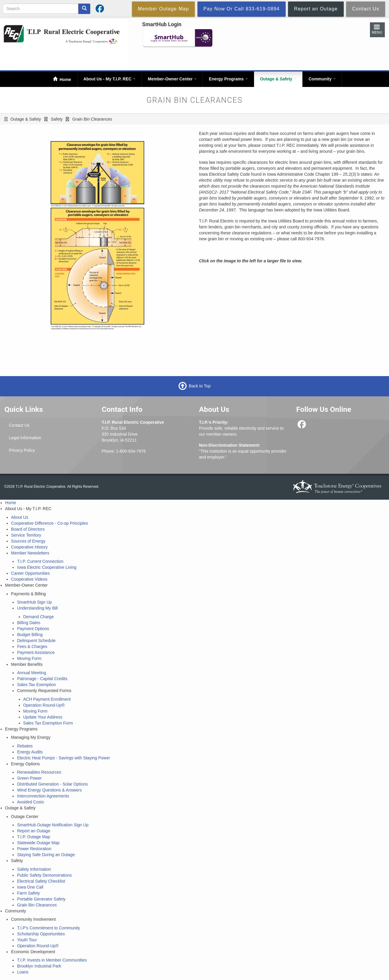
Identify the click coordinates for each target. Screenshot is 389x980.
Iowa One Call (30, 887)
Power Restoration (34, 849)
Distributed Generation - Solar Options (52, 784)
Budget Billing (30, 635)
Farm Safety (28, 893)
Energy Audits (30, 752)
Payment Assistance (36, 652)
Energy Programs (228, 79)
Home (65, 80)
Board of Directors (28, 529)
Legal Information (25, 438)
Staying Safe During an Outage (46, 855)
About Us (20, 517)
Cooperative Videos (29, 579)
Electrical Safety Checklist (41, 881)
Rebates (25, 746)
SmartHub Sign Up (34, 602)
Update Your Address (43, 717)
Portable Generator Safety (41, 899)
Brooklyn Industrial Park (39, 966)
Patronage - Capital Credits (42, 679)
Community (322, 79)
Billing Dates (29, 623)
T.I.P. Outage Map (34, 837)
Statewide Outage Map (38, 843)
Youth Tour (27, 940)
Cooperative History (29, 547)
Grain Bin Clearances (37, 905)
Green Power (29, 778)
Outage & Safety (278, 79)
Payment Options (33, 629)
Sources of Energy (28, 541)
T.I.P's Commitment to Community (48, 928)
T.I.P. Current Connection (40, 561)
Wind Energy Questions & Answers (49, 790)
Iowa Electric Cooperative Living (47, 567)
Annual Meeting (31, 673)
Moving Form (29, 658)
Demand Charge (39, 617)
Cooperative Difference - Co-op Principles (49, 523)
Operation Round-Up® (44, 705)
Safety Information (34, 869)
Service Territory (26, 535)
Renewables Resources (39, 772)
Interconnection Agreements (43, 796)
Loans (23, 972)
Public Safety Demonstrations (44, 875)
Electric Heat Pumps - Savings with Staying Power (63, 758)
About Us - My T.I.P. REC (109, 79)
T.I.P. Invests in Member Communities (52, 960)
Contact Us (19, 425)
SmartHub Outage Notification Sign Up (53, 825)
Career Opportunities (30, 573)
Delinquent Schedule (36, 641)
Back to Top (200, 386)
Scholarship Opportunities (41, 934)
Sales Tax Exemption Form (48, 723)
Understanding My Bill (37, 608)
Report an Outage (34, 831)
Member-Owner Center (172, 79)
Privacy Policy (22, 450)
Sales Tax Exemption (36, 685)
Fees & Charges (32, 646)
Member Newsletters (30, 553)
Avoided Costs (30, 802)
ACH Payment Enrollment (47, 699)
